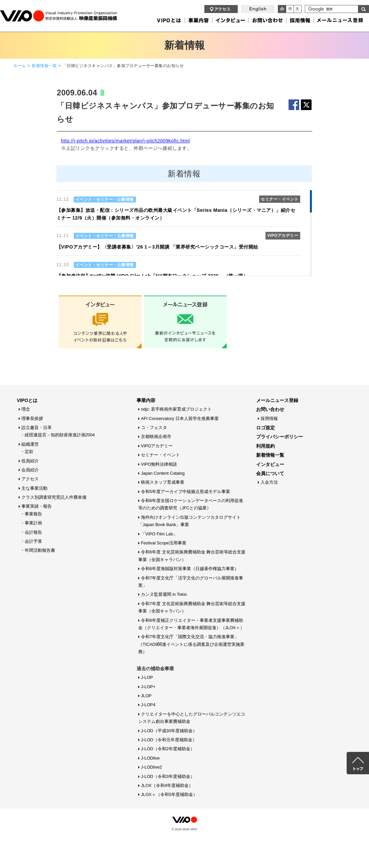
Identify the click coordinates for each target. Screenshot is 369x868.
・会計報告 (31, 532)
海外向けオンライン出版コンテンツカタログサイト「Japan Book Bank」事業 (190, 521)
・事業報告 (31, 514)
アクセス (30, 479)
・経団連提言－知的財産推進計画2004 (58, 435)
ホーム (20, 66)
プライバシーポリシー (280, 437)
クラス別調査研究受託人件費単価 (54, 497)
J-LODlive (150, 758)
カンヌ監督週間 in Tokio (164, 594)
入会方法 (269, 482)
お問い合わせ (270, 409)
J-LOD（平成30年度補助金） (169, 731)
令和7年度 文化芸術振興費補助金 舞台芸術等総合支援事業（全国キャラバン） (192, 607)
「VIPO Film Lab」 (159, 534)
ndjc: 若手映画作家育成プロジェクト (176, 409)
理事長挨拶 (32, 418)
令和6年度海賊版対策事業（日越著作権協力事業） (190, 569)
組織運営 (30, 444)
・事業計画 (31, 523)
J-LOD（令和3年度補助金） (168, 776)
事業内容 (146, 400)
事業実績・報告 (37, 506)
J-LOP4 (148, 705)
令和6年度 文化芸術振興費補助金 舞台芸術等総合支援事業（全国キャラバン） (192, 556)
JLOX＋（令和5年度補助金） (169, 794)
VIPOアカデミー (157, 446)
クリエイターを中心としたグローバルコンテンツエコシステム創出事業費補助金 (192, 718)
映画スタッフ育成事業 (163, 482)
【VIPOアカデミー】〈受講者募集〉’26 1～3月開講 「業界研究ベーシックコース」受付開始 (157, 247)
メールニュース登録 (277, 400)
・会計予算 (31, 541)
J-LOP (147, 677)
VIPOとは (27, 400)
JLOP (146, 696)
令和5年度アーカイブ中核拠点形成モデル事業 (186, 492)
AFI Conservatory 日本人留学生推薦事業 (180, 418)
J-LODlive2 (151, 767)
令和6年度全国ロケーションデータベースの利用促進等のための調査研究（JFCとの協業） (191, 504)
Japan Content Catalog (163, 473)
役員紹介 (30, 461)
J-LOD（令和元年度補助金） (169, 740)
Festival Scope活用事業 (164, 543)
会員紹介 (30, 470)
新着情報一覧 (44, 66)
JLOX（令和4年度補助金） (167, 785)
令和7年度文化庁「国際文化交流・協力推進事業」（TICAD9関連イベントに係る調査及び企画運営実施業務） (192, 644)
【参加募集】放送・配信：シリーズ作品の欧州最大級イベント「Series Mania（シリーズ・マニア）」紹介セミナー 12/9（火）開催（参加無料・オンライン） (176, 214)
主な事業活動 (34, 488)
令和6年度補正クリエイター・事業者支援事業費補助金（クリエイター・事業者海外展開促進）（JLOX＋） (191, 624)
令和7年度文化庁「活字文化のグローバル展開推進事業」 (191, 582)
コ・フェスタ (154, 427)
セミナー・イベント (160, 455)
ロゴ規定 (265, 428)
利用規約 (265, 446)
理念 (26, 409)
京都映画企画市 (156, 437)
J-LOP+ (148, 687)
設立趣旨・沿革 (37, 427)
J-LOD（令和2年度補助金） (168, 749)
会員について (270, 473)
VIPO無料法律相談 (159, 464)
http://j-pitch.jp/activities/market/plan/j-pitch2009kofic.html (126, 141)
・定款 (27, 452)
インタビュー (270, 464)
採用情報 (269, 418)
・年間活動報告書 (38, 550)
